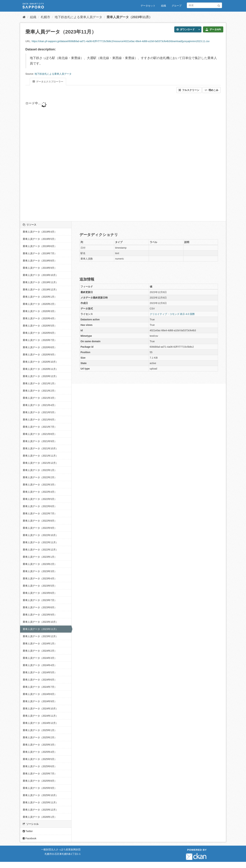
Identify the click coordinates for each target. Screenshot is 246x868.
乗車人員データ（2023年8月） (40, 607)
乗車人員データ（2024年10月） (40, 709)
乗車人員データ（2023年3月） (40, 571)
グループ (177, 6)
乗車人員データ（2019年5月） (40, 239)
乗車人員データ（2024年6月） (40, 680)
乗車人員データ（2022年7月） (40, 513)
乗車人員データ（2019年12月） (40, 290)
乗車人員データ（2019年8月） (40, 261)
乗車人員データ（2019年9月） (40, 268)
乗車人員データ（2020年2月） (40, 304)
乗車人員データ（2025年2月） (40, 737)
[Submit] (219, 5)
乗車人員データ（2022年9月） (40, 528)
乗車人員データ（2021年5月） (40, 412)
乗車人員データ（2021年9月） (40, 441)
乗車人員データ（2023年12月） (40, 636)
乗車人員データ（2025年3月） (40, 745)
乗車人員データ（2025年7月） (40, 774)
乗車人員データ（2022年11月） (40, 542)
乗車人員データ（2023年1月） (40, 557)
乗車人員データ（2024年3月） (40, 658)
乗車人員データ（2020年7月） (40, 340)
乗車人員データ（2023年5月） (40, 586)
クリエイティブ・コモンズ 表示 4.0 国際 (172, 314)
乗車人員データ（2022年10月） (40, 535)
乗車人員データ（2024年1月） (40, 644)
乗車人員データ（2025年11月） (40, 802)
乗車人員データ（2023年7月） (40, 600)
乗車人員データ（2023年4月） (40, 578)
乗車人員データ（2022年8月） (40, 521)
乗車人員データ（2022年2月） (40, 477)
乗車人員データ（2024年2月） (40, 651)
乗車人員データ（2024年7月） (40, 687)
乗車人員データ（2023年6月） (40, 593)
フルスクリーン (189, 90)
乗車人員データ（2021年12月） (40, 463)
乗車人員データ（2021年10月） (40, 448)
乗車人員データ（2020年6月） (40, 333)
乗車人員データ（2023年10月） (40, 622)
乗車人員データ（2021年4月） (40, 405)
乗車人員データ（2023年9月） (40, 615)
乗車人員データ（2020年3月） (40, 311)
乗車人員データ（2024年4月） (40, 665)
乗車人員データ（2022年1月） (40, 470)
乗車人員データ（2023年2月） (40, 564)
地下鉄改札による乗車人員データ (78, 17)
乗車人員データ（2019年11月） (40, 282)
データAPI (213, 29)
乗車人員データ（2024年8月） (40, 694)
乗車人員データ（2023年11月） (129, 17)
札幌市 (45, 17)
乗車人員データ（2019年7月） (40, 253)
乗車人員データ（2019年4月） (40, 232)
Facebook (30, 838)
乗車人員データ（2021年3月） (40, 398)
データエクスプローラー (48, 82)
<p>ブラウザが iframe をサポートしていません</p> (110, 157)
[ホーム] (24, 17)
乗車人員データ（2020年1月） (40, 297)
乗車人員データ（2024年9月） (40, 701)
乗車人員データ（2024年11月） (40, 716)
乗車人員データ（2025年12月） (40, 810)
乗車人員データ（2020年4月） (40, 318)
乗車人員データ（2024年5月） (40, 672)
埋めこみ (211, 90)
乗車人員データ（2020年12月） (40, 376)
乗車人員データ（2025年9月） (40, 788)
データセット (148, 6)
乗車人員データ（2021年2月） (40, 391)
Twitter (28, 831)
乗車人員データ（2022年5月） (40, 499)
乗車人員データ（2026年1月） (40, 817)
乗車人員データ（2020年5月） (40, 326)
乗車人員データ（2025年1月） (40, 730)
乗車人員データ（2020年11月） (40, 369)
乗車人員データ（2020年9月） (40, 355)
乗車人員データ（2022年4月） (40, 492)
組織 (164, 6)
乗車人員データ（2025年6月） (40, 766)
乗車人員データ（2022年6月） (40, 506)
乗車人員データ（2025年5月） (40, 759)
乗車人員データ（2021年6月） (40, 420)
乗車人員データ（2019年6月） (40, 246)
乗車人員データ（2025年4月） (40, 752)
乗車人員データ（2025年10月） (40, 795)
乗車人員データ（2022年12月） (40, 550)
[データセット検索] (204, 5)
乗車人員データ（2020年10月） (40, 362)
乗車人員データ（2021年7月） (40, 427)
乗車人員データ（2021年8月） (40, 434)
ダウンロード (186, 29)
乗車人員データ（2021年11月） (40, 456)
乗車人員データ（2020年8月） (40, 347)
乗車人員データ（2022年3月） (40, 485)
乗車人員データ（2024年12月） (40, 723)
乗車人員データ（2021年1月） (40, 383)
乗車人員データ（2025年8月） (40, 781)
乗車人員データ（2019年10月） (40, 275)
